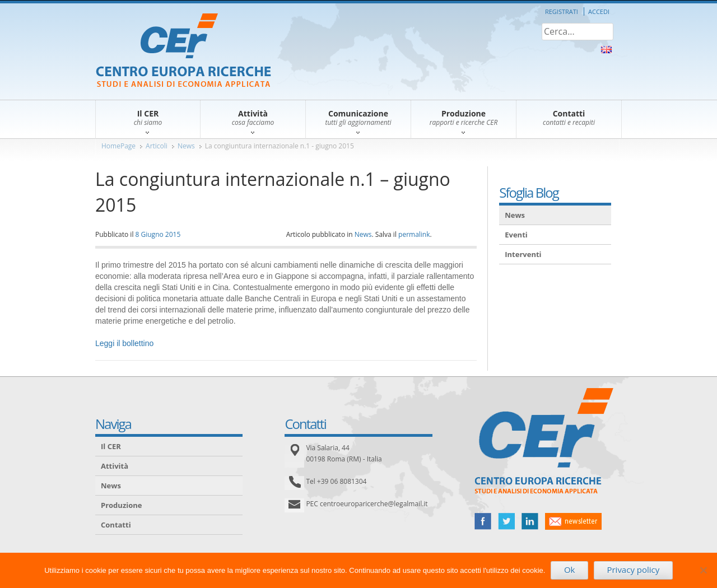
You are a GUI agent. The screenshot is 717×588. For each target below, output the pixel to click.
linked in (530, 521)
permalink (414, 234)
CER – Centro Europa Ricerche (183, 51)
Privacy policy (633, 570)
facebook (483, 521)
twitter (506, 521)
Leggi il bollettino (124, 343)
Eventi (516, 235)
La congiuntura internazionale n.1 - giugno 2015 (280, 146)
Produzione (121, 505)
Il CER (111, 446)
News (186, 146)
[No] (703, 570)
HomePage (118, 146)
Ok (570, 570)
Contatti (116, 525)
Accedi (599, 11)
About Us (606, 50)
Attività (115, 466)
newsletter (573, 521)
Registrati (562, 11)
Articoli (157, 146)
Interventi (523, 254)
